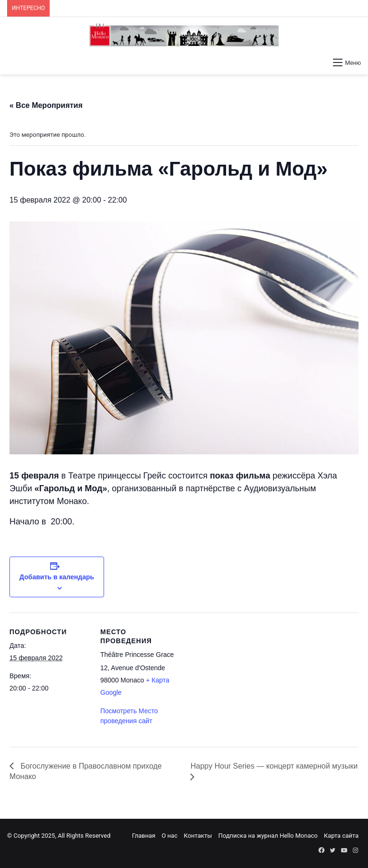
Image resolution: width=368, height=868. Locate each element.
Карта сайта (341, 836)
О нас (170, 836)
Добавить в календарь (57, 577)
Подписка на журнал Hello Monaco (268, 836)
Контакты (198, 836)
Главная (144, 836)
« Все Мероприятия (46, 105)
